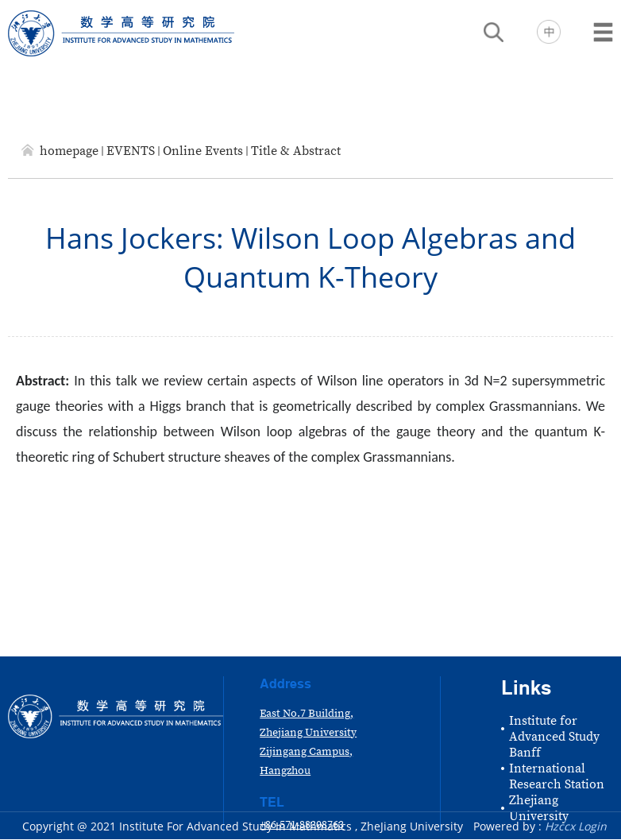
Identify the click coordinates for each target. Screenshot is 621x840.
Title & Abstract (296, 151)
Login (592, 826)
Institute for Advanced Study (554, 729)
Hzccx (560, 826)
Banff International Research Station (557, 768)
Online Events (203, 151)
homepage (69, 151)
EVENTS (131, 151)
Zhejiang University (539, 808)
